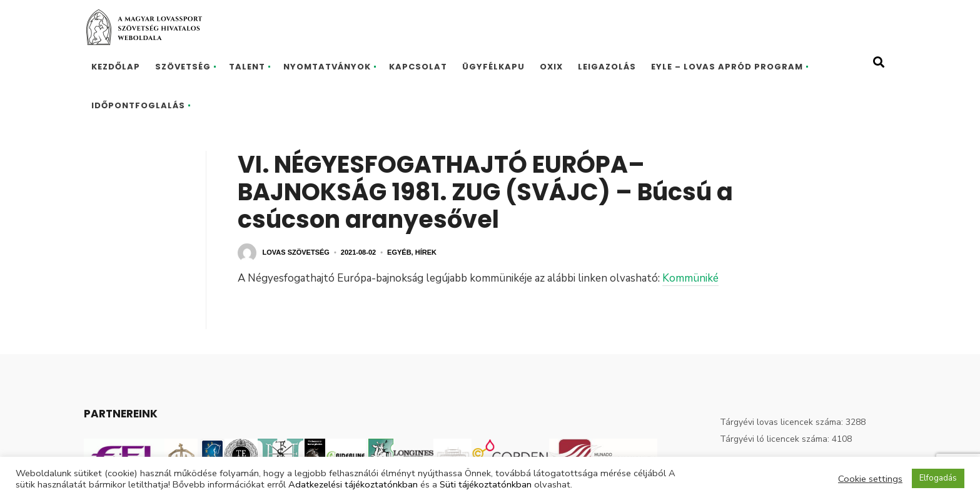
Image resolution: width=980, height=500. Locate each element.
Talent (247, 67)
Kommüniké (690, 278)
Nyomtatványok (327, 67)
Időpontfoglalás (138, 105)
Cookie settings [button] (870, 479)
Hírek (426, 252)
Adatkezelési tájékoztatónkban (353, 484)
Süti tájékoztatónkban (486, 484)
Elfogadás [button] (938, 478)
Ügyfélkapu (493, 67)
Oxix (551, 67)
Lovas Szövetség (296, 252)
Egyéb (399, 252)
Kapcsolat (418, 67)
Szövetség (183, 67)
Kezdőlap (116, 67)
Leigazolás (607, 67)
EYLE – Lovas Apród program (727, 67)
